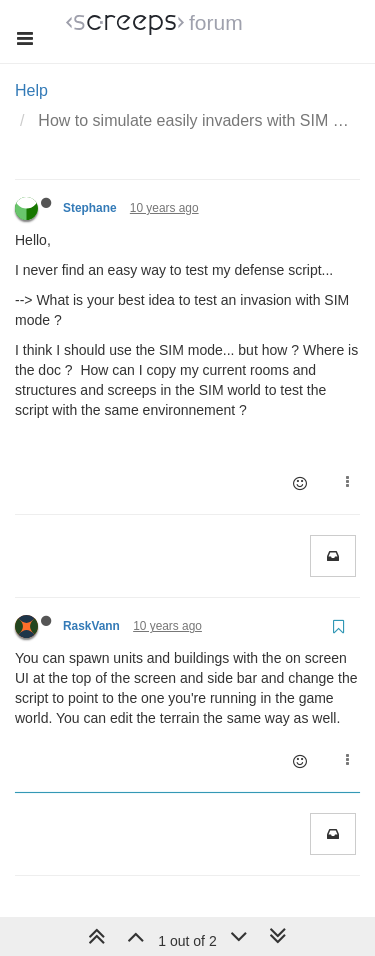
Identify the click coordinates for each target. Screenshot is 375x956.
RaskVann (91, 626)
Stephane (90, 208)
